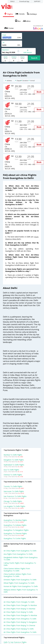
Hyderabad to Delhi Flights (14, 465)
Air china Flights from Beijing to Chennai (19, 625)
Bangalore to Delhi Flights (14, 460)
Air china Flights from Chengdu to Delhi (19, 602)
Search (34, 58)
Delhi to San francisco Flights (15, 642)
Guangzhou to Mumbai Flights (15, 520)
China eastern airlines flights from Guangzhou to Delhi (17, 570)
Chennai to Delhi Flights (13, 475)
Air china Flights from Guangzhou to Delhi (20, 632)
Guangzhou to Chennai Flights (15, 533)
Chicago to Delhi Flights (13, 501)
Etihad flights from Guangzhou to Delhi (19, 583)
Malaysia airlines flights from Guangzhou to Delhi (21, 591)
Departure (5, 50)
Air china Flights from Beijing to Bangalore (20, 622)
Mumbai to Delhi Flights (13, 455)
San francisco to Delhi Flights (15, 496)
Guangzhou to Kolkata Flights (15, 525)
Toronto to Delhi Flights (13, 486)
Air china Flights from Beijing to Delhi (18, 612)
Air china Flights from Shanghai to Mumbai (20, 615)
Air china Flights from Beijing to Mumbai (19, 609)
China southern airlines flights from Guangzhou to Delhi (17, 575)
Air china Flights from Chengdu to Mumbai (20, 605)
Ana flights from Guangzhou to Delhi (18, 554)
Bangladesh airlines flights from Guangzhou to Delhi (21, 559)
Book (39, 92)
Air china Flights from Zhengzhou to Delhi (20, 619)
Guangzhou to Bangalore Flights (16, 530)
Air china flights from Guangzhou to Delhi (20, 551)
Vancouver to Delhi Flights (14, 491)
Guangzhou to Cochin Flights (15, 538)
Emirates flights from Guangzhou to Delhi (20, 580)
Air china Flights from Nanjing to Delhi (19, 629)
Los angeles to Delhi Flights (14, 506)
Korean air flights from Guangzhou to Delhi (21, 586)
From (4, 35)
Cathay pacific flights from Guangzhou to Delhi (20, 564)
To (3, 43)
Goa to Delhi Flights (11, 470)
